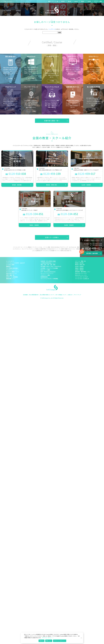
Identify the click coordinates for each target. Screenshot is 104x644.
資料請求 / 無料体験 (92, 253)
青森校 (83, 1)
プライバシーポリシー (47, 638)
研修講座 (94, 109)
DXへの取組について (61, 295)
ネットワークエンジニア (47, 273)
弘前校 (89, 1)
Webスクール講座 (45, 270)
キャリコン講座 (52, 111)
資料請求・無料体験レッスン (83, 272)
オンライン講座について (13, 272)
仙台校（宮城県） (87, 185)
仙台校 (76, 1)
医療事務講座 (73, 111)
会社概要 (25, 295)
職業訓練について (11, 279)
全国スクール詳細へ (52, 237)
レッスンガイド (10, 261)
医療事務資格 (44, 277)
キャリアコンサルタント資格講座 (49, 279)
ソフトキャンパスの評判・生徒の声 (15, 263)
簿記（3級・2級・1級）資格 (48, 265)
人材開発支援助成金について (48, 263)
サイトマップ (77, 295)
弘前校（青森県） (69, 225)
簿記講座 (10, 79)
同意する (42, 641)
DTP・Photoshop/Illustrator (48, 272)
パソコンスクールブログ (81, 277)
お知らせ (70, 295)
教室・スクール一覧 (53, 1)
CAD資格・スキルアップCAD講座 (49, 268)
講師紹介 (9, 266)
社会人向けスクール (11, 273)
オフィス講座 (31, 79)
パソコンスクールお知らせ (82, 279)
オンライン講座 (98, 1)
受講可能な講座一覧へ (52, 121)
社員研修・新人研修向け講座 (48, 261)
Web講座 (73, 79)
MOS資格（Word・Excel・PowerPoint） (51, 266)
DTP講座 (94, 79)
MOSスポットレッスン (81, 275)
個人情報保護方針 (34, 295)
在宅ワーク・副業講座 (12, 277)
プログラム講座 (10, 109)
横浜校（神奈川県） (52, 185)
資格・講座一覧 (10, 275)
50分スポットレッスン (81, 273)
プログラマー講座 (45, 275)
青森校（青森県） (35, 225)
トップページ (52, 29)
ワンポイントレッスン (12, 270)
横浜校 (70, 1)
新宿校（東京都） (17, 185)
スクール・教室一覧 (80, 261)
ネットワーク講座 (31, 111)
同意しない (49, 641)
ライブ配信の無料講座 (12, 268)
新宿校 (63, 1)
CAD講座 (52, 81)
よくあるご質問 (10, 265)
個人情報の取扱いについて (47, 295)
